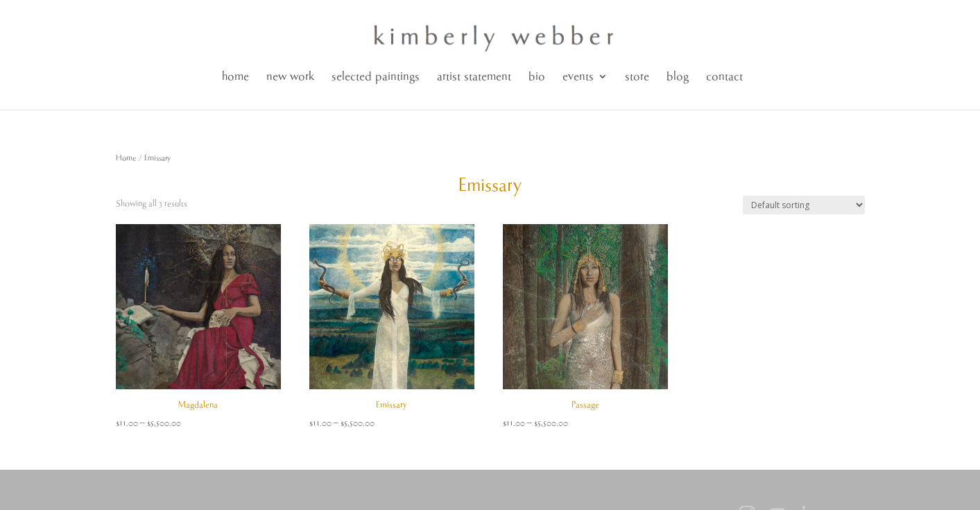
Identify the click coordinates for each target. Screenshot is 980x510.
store (637, 77)
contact (724, 77)
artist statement (474, 77)
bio (537, 77)
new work (290, 77)
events (578, 77)
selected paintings (376, 77)
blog (678, 77)
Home (126, 158)
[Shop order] (804, 205)
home (235, 77)
